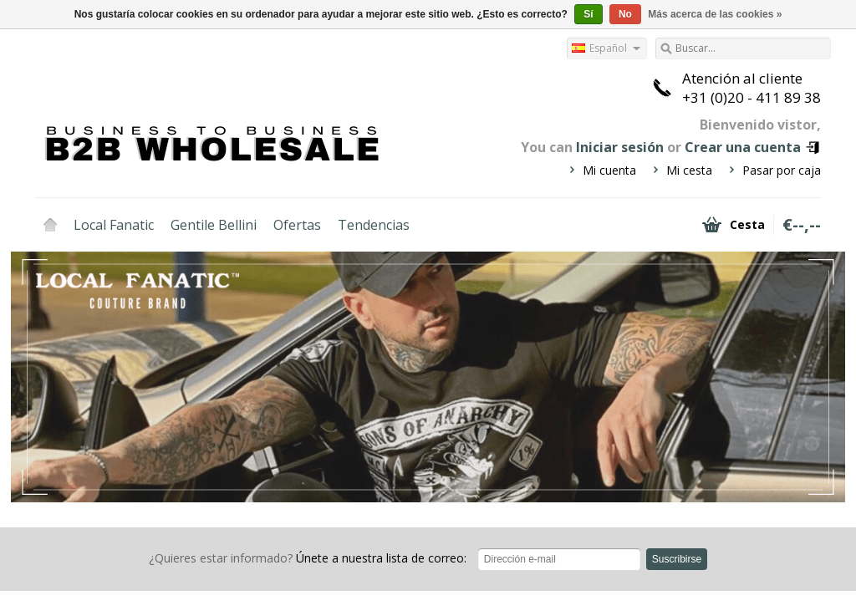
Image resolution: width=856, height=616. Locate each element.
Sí (588, 14)
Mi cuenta (609, 170)
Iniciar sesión (620, 147)
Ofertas (297, 225)
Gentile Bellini (214, 225)
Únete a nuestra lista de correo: (308, 558)
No (625, 14)
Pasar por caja (782, 170)
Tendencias (374, 225)
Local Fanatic (114, 225)
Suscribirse (677, 559)
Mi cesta (689, 170)
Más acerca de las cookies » (715, 14)
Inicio (50, 225)
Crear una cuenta (743, 147)
